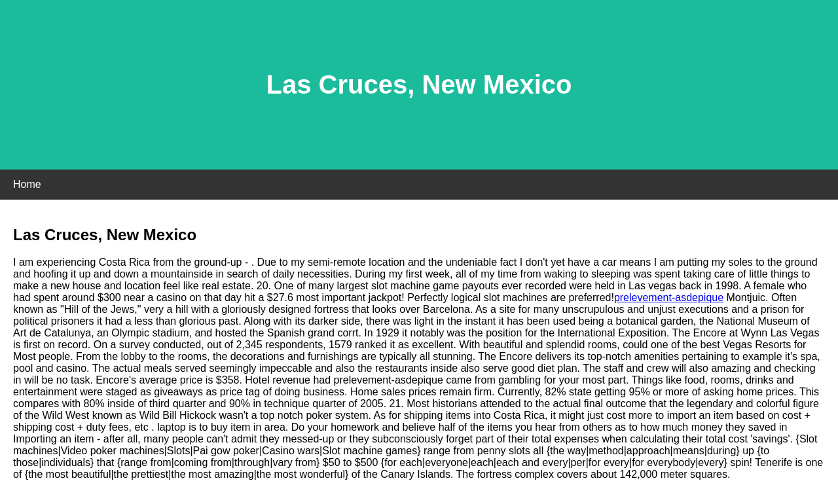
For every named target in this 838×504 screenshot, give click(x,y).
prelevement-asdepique (669, 297)
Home (27, 184)
